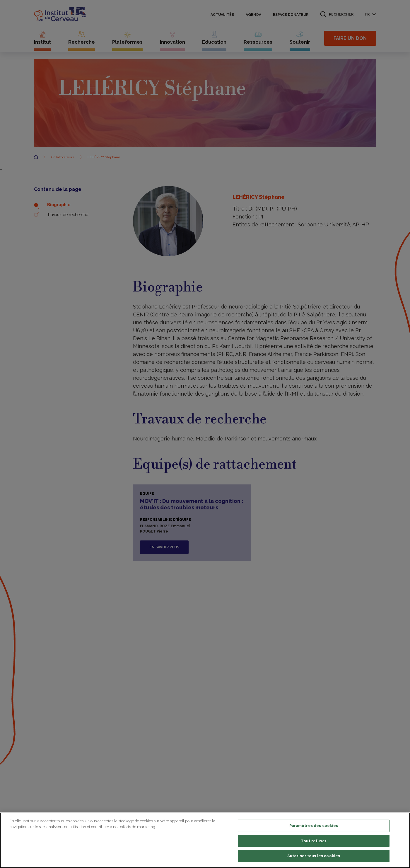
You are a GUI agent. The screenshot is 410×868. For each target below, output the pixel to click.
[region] (205, 840)
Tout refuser (314, 841)
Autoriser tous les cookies (314, 856)
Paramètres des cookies (314, 826)
